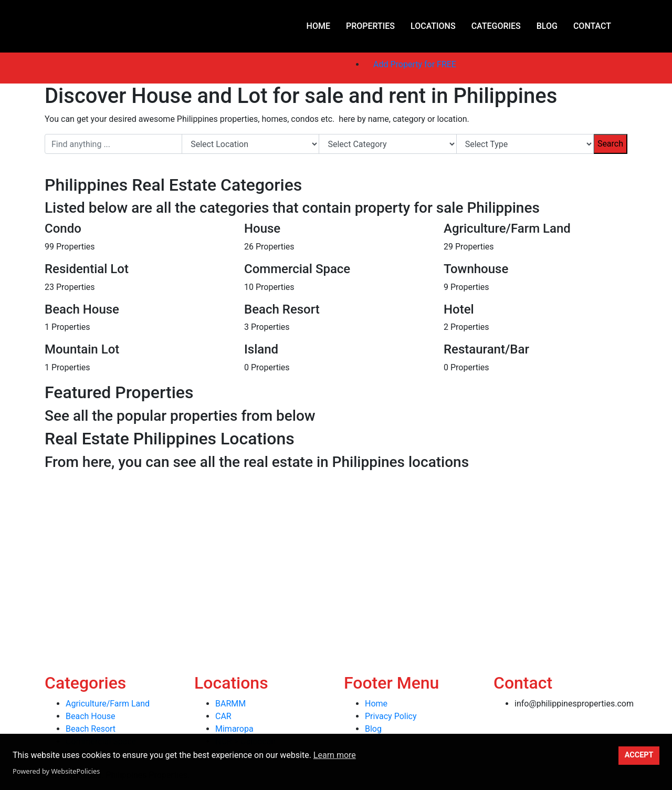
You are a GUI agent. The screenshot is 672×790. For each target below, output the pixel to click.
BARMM (230, 704)
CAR (223, 716)
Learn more (335, 755)
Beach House (90, 716)
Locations (433, 26)
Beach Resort (91, 729)
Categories (496, 26)
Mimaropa (234, 729)
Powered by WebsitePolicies (56, 771)
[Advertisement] (315, 548)
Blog (547, 26)
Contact (592, 26)
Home (318, 26)
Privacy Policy (391, 716)
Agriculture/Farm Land (108, 704)
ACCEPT (639, 755)
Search (610, 144)
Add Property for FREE (415, 64)
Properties (370, 26)
